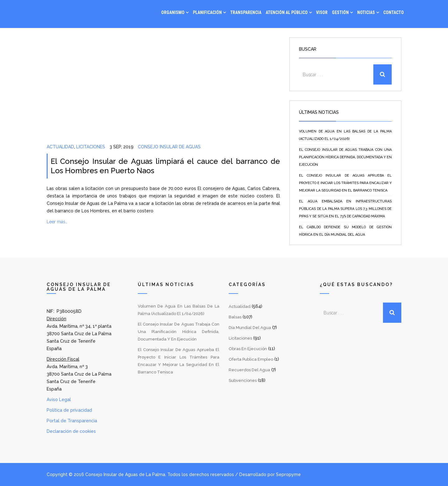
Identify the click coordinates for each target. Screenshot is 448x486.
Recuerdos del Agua (249, 370)
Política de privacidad (69, 410)
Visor (322, 12)
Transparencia (246, 12)
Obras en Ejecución (248, 349)
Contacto (394, 12)
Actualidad (60, 147)
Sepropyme (288, 474)
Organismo (173, 12)
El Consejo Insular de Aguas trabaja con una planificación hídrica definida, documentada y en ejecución (345, 157)
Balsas (235, 317)
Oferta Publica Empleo (251, 359)
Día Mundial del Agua (250, 328)
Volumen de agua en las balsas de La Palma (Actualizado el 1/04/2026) (345, 135)
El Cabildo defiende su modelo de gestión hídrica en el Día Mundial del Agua (345, 231)
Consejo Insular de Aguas (169, 147)
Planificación (207, 12)
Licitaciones (91, 147)
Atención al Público (287, 12)
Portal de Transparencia (72, 421)
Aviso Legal (59, 400)
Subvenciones (243, 380)
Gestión (340, 12)
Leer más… (57, 222)
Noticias (366, 12)
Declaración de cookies (71, 431)
